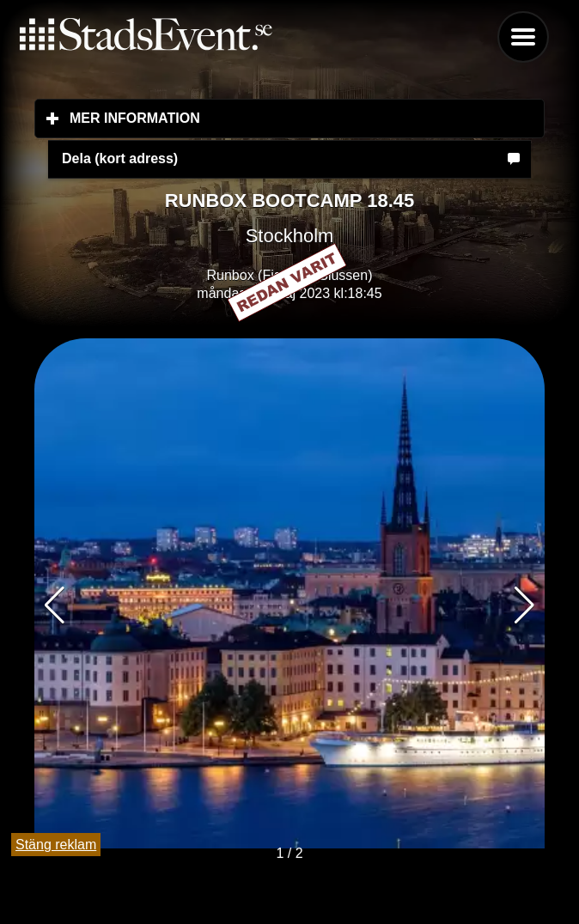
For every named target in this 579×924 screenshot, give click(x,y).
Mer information (237, 118)
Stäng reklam (56, 845)
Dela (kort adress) (120, 158)
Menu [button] (523, 37)
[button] (524, 605)
